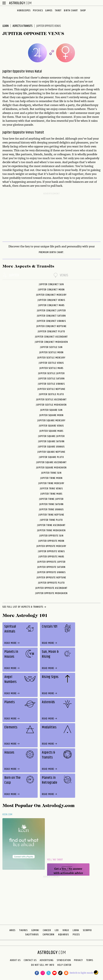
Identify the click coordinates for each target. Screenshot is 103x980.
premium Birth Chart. (51, 252)
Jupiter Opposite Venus (51, 551)
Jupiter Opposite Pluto (51, 583)
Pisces (76, 935)
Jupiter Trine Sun (51, 473)
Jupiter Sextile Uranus (51, 384)
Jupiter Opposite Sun (51, 536)
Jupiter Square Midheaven (51, 468)
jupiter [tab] (11, 276)
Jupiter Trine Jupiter (51, 499)
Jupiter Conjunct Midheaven (51, 342)
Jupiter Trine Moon (51, 478)
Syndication (64, 960)
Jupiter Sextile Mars (51, 368)
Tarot (58, 11)
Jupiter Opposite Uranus (51, 572)
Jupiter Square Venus (51, 426)
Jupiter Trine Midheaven (51, 530)
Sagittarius (32, 935)
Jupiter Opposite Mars (51, 557)
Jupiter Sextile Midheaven (51, 405)
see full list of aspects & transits (25, 607)
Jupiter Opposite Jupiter (51, 562)
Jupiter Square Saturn (51, 441)
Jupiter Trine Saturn (51, 504)
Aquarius (63, 935)
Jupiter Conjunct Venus (51, 300)
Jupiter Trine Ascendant (51, 525)
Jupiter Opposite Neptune (51, 578)
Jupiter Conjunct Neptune (51, 326)
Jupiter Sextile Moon (51, 352)
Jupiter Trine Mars (51, 494)
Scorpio (87, 930)
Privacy (78, 960)
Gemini (35, 930)
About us (15, 960)
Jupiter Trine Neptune (51, 515)
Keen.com (7, 815)
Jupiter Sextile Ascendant (51, 400)
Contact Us (30, 960)
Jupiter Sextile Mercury (51, 358)
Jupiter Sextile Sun (51, 347)
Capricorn (49, 935)
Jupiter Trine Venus (51, 489)
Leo (57, 930)
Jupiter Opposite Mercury (51, 546)
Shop (83, 11)
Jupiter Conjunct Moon (51, 290)
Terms (90, 960)
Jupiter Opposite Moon (51, 541)
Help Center (64, 965)
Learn (6, 26)
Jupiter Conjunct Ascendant (51, 337)
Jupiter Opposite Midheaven (51, 593)
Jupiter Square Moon (51, 415)
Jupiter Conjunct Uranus (51, 321)
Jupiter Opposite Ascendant (51, 588)
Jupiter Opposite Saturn (51, 567)
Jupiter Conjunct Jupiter (51, 311)
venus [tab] (61, 276)
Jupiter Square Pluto (51, 457)
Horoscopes (24, 11)
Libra (76, 930)
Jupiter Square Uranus (51, 447)
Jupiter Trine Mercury (51, 483)
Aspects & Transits (22, 26)
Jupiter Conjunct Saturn (51, 316)
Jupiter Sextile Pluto (51, 394)
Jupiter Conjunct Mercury (51, 295)
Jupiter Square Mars (51, 431)
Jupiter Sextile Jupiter (51, 373)
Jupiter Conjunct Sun (51, 284)
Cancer (47, 930)
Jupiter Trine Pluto (51, 520)
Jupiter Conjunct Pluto (51, 332)
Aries (12, 930)
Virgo (66, 930)
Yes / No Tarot (55, 860)
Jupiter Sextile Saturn (51, 379)
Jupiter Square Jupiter (51, 436)
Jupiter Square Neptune (51, 452)
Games (49, 11)
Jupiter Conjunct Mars (51, 305)
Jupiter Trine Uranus (51, 510)
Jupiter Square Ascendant (51, 462)
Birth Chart (71, 11)
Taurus (23, 930)
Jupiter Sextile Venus (51, 363)
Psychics (38, 11)
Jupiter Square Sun (51, 410)
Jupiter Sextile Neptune (51, 389)
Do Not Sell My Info (43, 965)
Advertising (47, 960)
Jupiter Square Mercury (51, 421)
